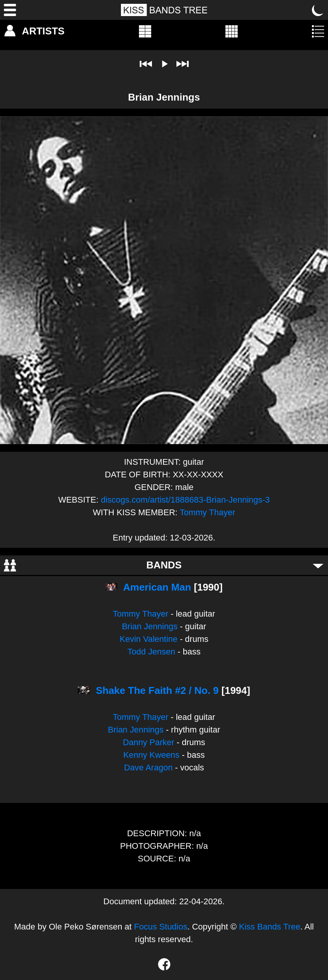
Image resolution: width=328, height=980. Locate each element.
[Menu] (10, 10)
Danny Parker (149, 742)
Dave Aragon (148, 768)
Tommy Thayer (207, 512)
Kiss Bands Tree (269, 927)
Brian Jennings (150, 626)
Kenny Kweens (151, 755)
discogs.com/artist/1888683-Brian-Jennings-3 (185, 500)
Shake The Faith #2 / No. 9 (157, 690)
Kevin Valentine (149, 639)
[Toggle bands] (318, 565)
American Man (157, 587)
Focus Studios (161, 927)
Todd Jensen (151, 652)
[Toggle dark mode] (318, 10)
